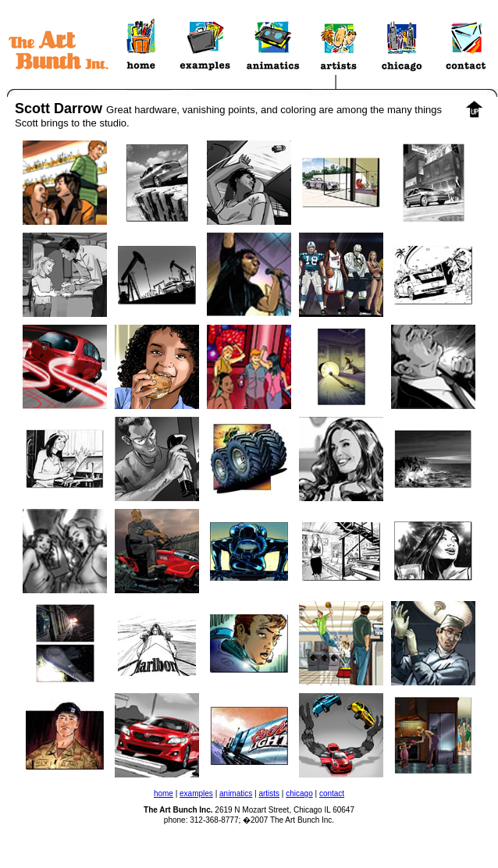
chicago (299, 793)
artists (269, 793)
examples (196, 793)
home (164, 793)
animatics (236, 793)
